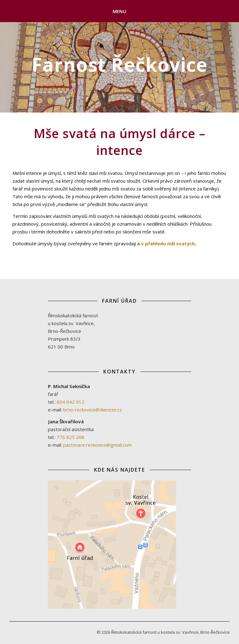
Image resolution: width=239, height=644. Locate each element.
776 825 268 (70, 437)
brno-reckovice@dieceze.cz (93, 410)
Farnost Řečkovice (120, 65)
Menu (119, 11)
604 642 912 (70, 402)
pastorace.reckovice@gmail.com (97, 445)
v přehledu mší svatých (168, 243)
